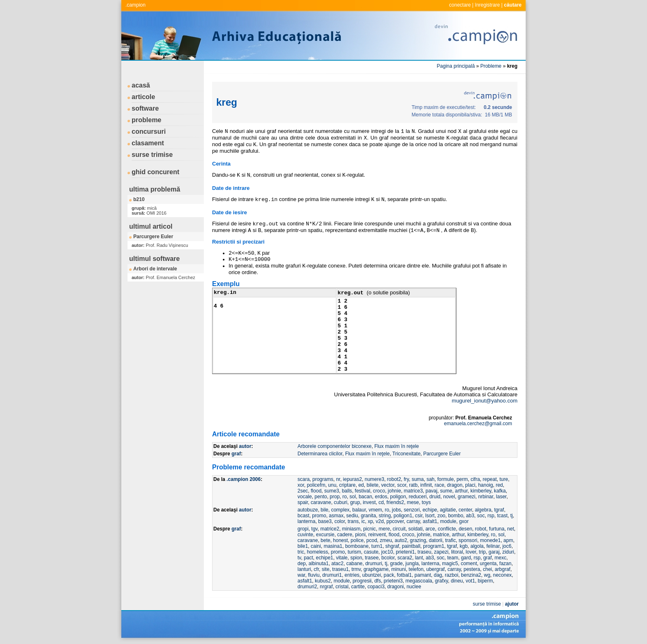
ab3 (470, 516)
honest (340, 540)
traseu (424, 552)
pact (308, 558)
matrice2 (330, 529)
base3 (325, 521)
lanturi (304, 569)
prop (335, 497)
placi (470, 485)
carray (413, 521)
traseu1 (340, 569)
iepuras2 (352, 479)
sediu (352, 516)
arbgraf (503, 569)
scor (402, 485)
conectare (460, 5)
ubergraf (436, 569)
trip (483, 552)
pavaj (431, 491)
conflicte (447, 529)
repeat (490, 479)
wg (487, 575)
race (439, 485)
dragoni (395, 587)
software (145, 108)
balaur (359, 510)
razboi (452, 575)
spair (303, 502)
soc (481, 516)
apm (508, 540)
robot (481, 529)
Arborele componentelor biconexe (334, 446)
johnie (394, 491)
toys (426, 502)
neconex (502, 575)
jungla (412, 563)
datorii (436, 540)
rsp (491, 516)
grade (396, 563)
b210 (139, 199)
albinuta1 (319, 563)
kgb (464, 546)
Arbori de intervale (155, 269)
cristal (342, 587)
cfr (316, 569)
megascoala (419, 581)
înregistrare (488, 5)
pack (389, 575)
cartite (358, 587)
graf (236, 454)
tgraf (499, 510)
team (453, 558)
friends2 (396, 502)
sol (353, 497)
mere (384, 529)
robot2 (394, 479)
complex (340, 510)
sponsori (468, 540)
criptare (347, 485)
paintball (411, 546)
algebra (483, 510)
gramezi (466, 497)
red (499, 485)
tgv (314, 529)
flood (316, 491)
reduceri (418, 497)
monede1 (490, 540)
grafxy (442, 581)
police (357, 540)
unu (332, 485)
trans (353, 521)
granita (368, 516)
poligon (398, 497)
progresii (362, 581)
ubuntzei (372, 575)
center (465, 510)
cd (381, 502)
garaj (494, 552)
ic (363, 521)
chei (487, 569)
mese (413, 502)
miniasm (351, 529)
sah (431, 479)
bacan (365, 497)
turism (354, 552)
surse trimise (152, 155)
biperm (485, 581)
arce (430, 529)
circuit (399, 529)
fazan (505, 563)
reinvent (377, 535)
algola (477, 546)
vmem (375, 510)
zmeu (386, 540)
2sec (303, 491)
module (448, 521)
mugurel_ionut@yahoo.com (485, 401)
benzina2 (471, 575)
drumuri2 (307, 587)
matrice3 (413, 491)
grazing (418, 540)
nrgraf (326, 587)
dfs (378, 581)
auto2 (401, 540)
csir (419, 516)
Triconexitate (406, 454)
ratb (413, 485)
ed (361, 485)
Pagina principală (456, 66)
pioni (360, 535)
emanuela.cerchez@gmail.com (478, 424)
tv (299, 558)
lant (419, 558)
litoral (457, 552)
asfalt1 (430, 521)
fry (406, 479)
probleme (146, 120)
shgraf (392, 546)
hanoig (486, 485)
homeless (318, 552)
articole (143, 97)
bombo (456, 516)
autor (245, 446)
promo (319, 516)
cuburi (341, 502)
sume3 (332, 491)
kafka (500, 491)
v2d (380, 521)
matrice (441, 535)
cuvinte (305, 535)
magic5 (450, 563)
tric (301, 552)
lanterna (306, 521)
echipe (430, 510)
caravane (321, 502)
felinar (493, 546)
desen (466, 529)
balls (347, 491)
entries (352, 575)
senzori (412, 510)
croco (379, 491)
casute (371, 552)
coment (469, 563)
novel (449, 497)
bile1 (303, 546)
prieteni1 (405, 552)
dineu (457, 581)
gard (466, 558)
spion (356, 558)
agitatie (448, 510)
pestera (472, 569)
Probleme (491, 66)
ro (345, 497)
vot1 (470, 581)
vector (388, 485)
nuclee (414, 587)
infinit (426, 485)
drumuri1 (332, 575)
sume (446, 491)
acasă (141, 85)
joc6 (507, 546)
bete (325, 540)
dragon (455, 485)
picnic (370, 529)
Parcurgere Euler (153, 237)
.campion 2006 (244, 479)
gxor (464, 521)
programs (323, 479)
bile (325, 510)
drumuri (374, 563)
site (326, 569)
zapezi (441, 552)
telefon (416, 569)
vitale (342, 558)
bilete (372, 485)
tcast (502, 516)
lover (471, 552)
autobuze (308, 510)
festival (362, 491)
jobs (397, 510)
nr (338, 479)
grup (355, 502)
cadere (345, 535)
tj (512, 516)
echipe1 (324, 558)
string (385, 516)
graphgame (376, 569)
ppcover (395, 521)
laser (501, 497)
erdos (381, 497)
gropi (303, 529)
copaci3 (376, 587)
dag (438, 575)
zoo (441, 516)
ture (504, 479)
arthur (462, 491)
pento (321, 497)
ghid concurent (156, 172)
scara (303, 479)
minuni (398, 569)
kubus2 (323, 581)
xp (370, 521)
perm (462, 479)
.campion (136, 5)
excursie (325, 535)
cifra (475, 479)
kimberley (481, 491)
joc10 (387, 552)
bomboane (357, 546)
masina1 (333, 546)
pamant (423, 575)
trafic (451, 540)
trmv (356, 569)
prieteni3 (393, 581)
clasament (148, 143)
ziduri (508, 552)
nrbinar (486, 497)
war (301, 575)
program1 (433, 546)
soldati (416, 529)
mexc (501, 558)
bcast (303, 516)
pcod (372, 540)
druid (435, 497)
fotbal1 (404, 575)
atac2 (337, 563)
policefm (316, 485)
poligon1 (403, 516)
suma (418, 479)
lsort (430, 516)
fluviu (314, 575)
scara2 (405, 558)
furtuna (497, 529)
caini (316, 546)
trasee (372, 558)
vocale (305, 497)
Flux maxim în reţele (397, 446)
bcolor (388, 558)
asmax (336, 516)
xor (301, 485)
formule (446, 479)
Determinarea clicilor (320, 454)
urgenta (488, 563)
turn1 (377, 546)
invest (369, 502)
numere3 (374, 479)
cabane (354, 563)
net (511, 529)
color (339, 521)
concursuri (149, 131)
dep (302, 563)
